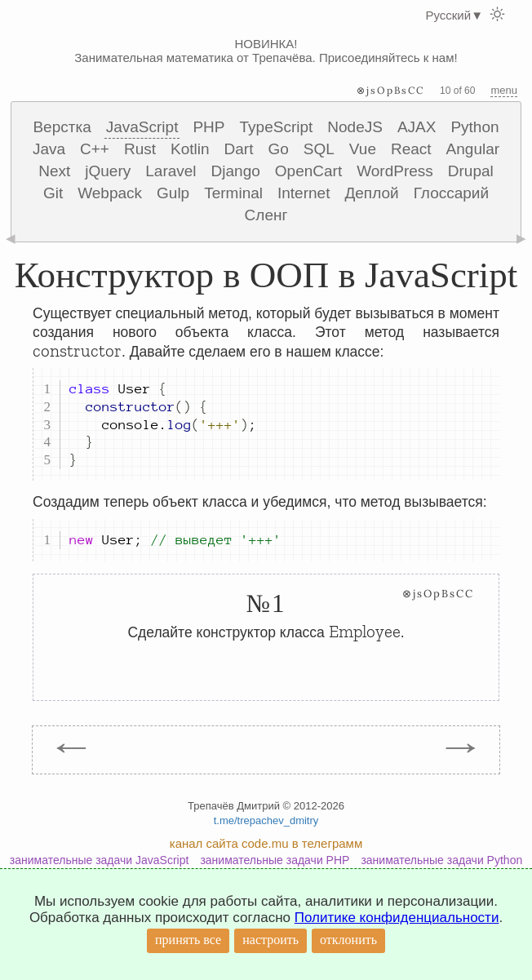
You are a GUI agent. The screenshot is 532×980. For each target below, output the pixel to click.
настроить (270, 940)
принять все (188, 940)
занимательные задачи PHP (275, 860)
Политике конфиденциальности (397, 918)
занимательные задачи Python (441, 860)
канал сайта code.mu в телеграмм (266, 843)
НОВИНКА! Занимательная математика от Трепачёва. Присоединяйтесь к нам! (266, 51)
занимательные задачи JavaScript (100, 860)
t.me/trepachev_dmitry (266, 820)
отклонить (348, 940)
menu (504, 90)
